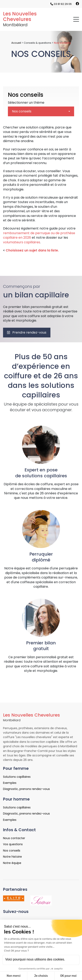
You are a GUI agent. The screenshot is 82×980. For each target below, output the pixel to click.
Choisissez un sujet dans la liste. (32, 250)
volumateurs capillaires (22, 242)
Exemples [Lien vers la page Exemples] (10, 783)
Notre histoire (12, 857)
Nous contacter (14, 838)
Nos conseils (26, 95)
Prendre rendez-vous (27, 332)
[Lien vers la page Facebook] (77, 4)
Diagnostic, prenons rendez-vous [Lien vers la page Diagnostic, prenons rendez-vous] (26, 789)
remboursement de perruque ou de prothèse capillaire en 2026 (39, 235)
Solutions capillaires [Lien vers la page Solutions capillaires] (17, 777)
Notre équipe (12, 863)
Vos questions (13, 844)
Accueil (16, 43)
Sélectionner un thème (26, 103)
